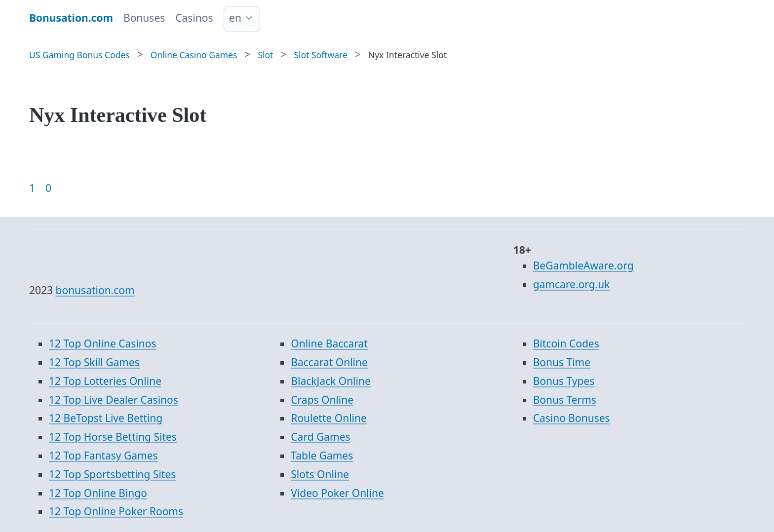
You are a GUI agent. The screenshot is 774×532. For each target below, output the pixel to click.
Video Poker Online (337, 493)
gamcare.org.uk (572, 284)
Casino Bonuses (572, 418)
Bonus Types (564, 381)
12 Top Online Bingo (98, 493)
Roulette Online (329, 418)
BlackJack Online (330, 381)
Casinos (194, 18)
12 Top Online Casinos (103, 343)
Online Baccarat (329, 343)
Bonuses (144, 18)
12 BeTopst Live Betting (106, 418)
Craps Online (322, 400)
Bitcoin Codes (566, 343)
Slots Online (320, 474)
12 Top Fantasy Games (103, 456)
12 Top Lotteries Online (105, 381)
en (235, 18)
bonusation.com (95, 290)
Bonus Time (562, 362)
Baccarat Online (329, 362)
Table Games (322, 456)
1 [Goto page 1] (32, 188)
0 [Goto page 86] (48, 188)
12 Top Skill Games (94, 362)
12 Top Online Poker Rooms (116, 511)
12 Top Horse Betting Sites (113, 437)
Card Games (320, 437)
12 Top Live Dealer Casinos (114, 400)
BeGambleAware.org (583, 266)
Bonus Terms (565, 400)
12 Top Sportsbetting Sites (112, 474)
